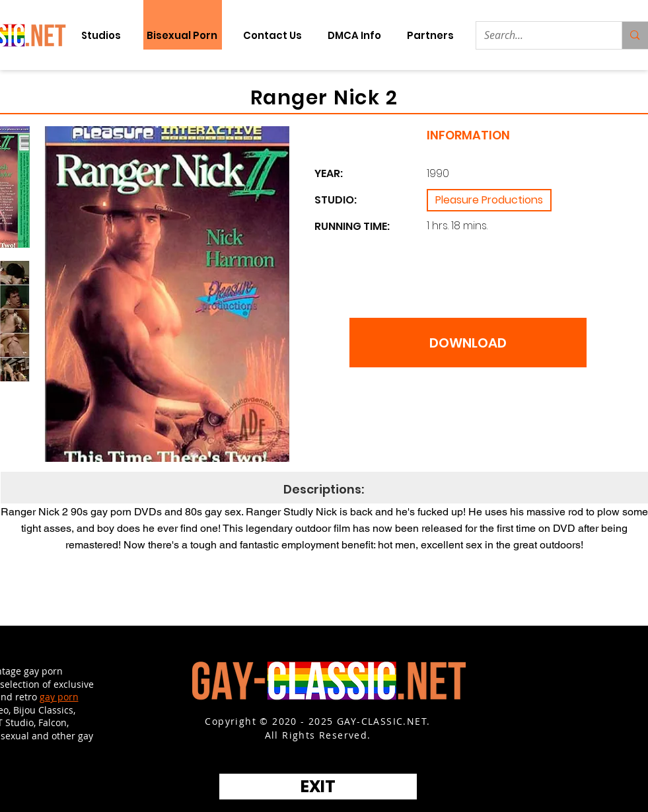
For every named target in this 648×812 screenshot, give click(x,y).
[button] (431, 35)
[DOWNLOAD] (468, 343)
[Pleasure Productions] (489, 200)
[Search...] (539, 35)
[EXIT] (318, 787)
